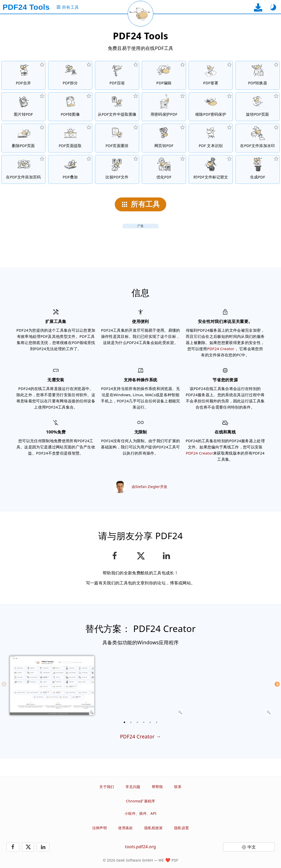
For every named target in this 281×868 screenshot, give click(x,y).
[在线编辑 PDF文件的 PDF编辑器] (164, 75)
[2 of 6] (131, 722)
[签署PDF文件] (211, 75)
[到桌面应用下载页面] (258, 7)
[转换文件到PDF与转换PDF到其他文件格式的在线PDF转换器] (258, 75)
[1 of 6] (125, 722)
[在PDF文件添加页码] (23, 169)
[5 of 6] (150, 722)
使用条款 (125, 828)
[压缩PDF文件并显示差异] (117, 169)
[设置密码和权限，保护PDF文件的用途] (164, 107)
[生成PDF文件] (258, 169)
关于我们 (107, 787)
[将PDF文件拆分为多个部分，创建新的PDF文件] (70, 75)
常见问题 (133, 787)
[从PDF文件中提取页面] (70, 138)
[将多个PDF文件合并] (23, 75)
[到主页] (26, 7)
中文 (252, 847)
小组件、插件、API (140, 813)
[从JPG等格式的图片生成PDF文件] (23, 107)
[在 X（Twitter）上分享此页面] (140, 556)
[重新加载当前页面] (140, 14)
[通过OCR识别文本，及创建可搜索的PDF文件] (211, 138)
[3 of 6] (137, 722)
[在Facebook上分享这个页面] (115, 556)
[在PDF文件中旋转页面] (258, 107)
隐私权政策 (154, 828)
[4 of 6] (144, 722)
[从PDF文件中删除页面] (23, 138)
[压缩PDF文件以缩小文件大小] (117, 75)
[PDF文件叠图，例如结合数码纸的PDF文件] (70, 169)
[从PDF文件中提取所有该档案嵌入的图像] (117, 107)
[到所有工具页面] (67, 7)
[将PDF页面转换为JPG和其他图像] (70, 107)
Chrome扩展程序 (140, 801)
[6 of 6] (157, 722)
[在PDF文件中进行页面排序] (117, 138)
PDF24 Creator (221, 349)
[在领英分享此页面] (167, 556)
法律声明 (99, 828)
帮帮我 (157, 787)
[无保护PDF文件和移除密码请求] (211, 107)
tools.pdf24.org (140, 847)
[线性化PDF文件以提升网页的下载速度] (164, 169)
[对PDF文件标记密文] (211, 169)
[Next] (277, 684)
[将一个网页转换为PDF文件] (164, 138)
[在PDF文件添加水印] (258, 138)
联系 (178, 787)
